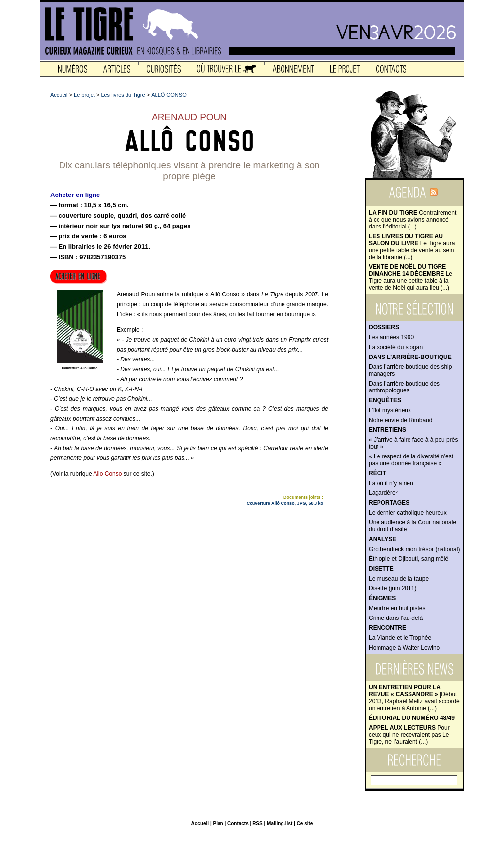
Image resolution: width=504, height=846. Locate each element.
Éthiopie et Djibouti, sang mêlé (409, 559)
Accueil (59, 95)
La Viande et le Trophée (400, 638)
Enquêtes (385, 400)
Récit (378, 473)
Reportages (389, 503)
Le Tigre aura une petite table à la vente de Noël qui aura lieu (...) (410, 277)
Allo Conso (107, 474)
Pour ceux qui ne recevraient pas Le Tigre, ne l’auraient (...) (409, 735)
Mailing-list (280, 824)
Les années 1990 (391, 337)
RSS (258, 824)
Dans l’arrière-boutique (410, 357)
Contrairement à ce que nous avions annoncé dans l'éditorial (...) (412, 220)
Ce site (305, 824)
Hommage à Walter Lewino (404, 648)
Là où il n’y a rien (391, 483)
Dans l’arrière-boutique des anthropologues (404, 387)
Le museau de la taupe (399, 579)
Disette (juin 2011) (393, 588)
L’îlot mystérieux (390, 410)
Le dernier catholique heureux (408, 513)
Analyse (382, 539)
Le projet (84, 95)
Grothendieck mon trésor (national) (414, 549)
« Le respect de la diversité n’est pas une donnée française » (411, 460)
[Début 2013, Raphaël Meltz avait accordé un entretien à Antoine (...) (414, 698)
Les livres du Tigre (123, 95)
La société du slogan (396, 347)
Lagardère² (383, 493)
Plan (218, 824)
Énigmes (382, 598)
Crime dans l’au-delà (396, 618)
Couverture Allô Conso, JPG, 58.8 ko (285, 503)
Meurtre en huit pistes (397, 608)
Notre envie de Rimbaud (400, 420)
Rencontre (387, 628)
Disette (381, 569)
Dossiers (384, 327)
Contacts (238, 824)
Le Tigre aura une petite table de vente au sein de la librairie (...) (412, 247)
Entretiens (387, 430)
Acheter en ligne (75, 195)
